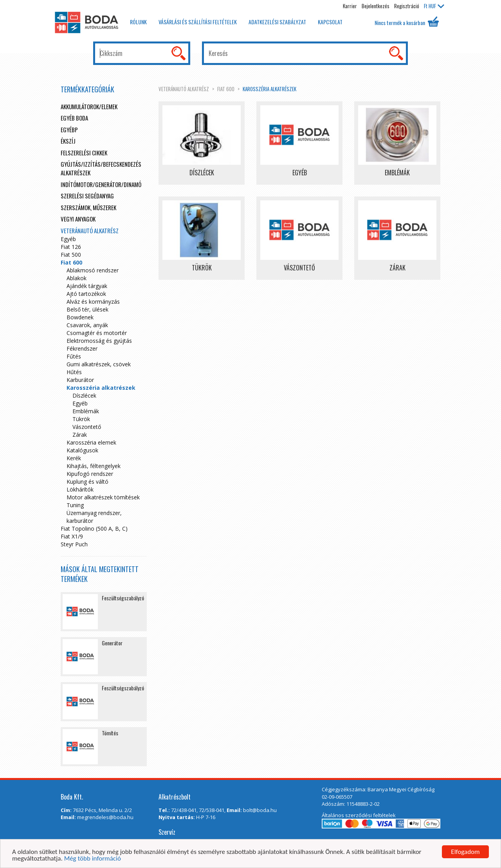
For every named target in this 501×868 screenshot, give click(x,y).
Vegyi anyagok (78, 219)
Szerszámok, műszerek (88, 207)
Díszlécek (84, 395)
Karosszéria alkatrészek (269, 89)
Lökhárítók (80, 489)
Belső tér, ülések (87, 309)
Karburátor (80, 380)
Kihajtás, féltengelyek (94, 466)
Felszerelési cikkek (84, 153)
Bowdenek (80, 317)
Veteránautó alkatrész (184, 89)
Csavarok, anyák (87, 325)
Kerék (74, 458)
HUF (434, 6)
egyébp (69, 130)
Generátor (112, 643)
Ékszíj (68, 141)
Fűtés (74, 356)
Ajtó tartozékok (86, 294)
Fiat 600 (226, 89)
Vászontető (87, 427)
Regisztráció (407, 6)
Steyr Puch (74, 544)
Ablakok (77, 278)
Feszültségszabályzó (123, 598)
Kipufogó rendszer (90, 474)
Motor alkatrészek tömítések (103, 497)
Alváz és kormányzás (93, 302)
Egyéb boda (74, 118)
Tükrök (81, 419)
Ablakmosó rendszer (93, 270)
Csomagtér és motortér (97, 333)
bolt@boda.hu (260, 810)
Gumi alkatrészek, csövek (99, 364)
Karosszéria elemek (91, 442)
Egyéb (68, 239)
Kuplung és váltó (87, 482)
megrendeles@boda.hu (105, 817)
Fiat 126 (71, 247)
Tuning (75, 505)
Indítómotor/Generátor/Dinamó (101, 184)
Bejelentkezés (376, 6)
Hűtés (74, 372)
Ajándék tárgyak (87, 286)
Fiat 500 (71, 255)
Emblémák (86, 411)
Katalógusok (82, 450)
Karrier (350, 6)
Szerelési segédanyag (87, 196)
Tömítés (110, 733)
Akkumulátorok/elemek (89, 106)
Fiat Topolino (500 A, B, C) (94, 529)
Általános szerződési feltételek (359, 815)
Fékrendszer (82, 348)
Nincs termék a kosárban (407, 22)
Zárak (80, 435)
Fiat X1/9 (72, 536)
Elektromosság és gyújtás (99, 341)
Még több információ (93, 859)
